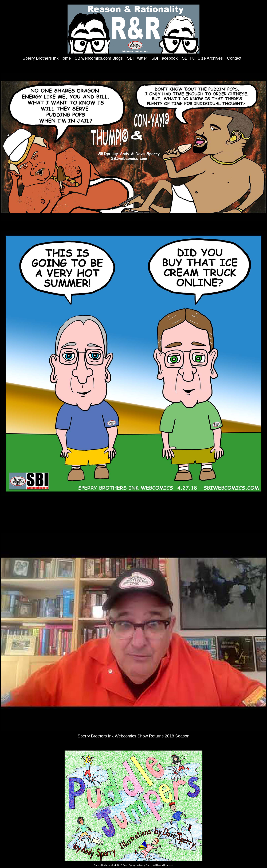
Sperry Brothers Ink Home (47, 58)
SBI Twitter (138, 58)
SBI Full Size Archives (203, 58)
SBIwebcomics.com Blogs (99, 58)
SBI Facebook (165, 58)
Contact (234, 58)
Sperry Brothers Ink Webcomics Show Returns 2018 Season (134, 736)
